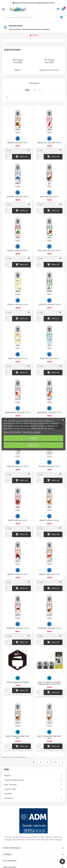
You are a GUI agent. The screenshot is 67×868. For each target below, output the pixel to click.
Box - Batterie (11, 785)
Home (6, 769)
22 (56, 762)
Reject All (33, 445)
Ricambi (8, 794)
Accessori (9, 798)
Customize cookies (32, 432)
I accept (33, 438)
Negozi (18, 70)
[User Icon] (58, 9)
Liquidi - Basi (10, 789)
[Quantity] (8, 157)
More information (12, 432)
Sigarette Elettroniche (49, 70)
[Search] (30, 17)
